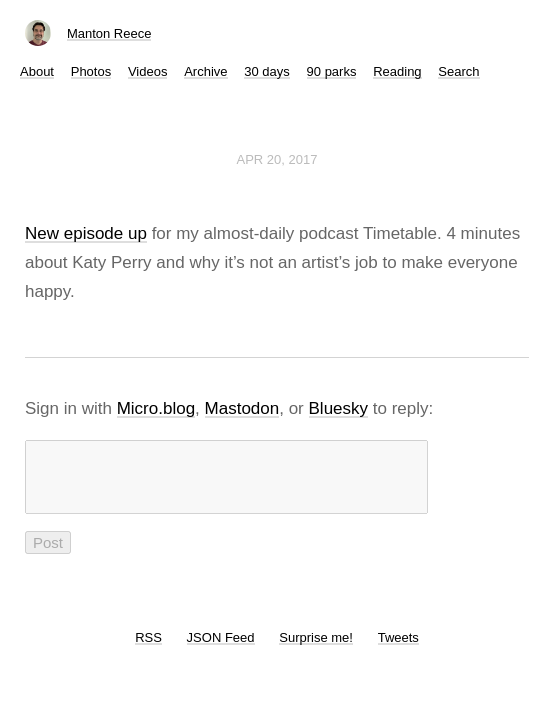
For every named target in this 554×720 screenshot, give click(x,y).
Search (458, 71)
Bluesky (339, 408)
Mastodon (242, 408)
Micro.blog (156, 408)
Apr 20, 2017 (277, 159)
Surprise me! (316, 649)
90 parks (332, 71)
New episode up (86, 233)
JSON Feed (221, 649)
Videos (148, 71)
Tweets (398, 649)
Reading (397, 71)
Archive (205, 71)
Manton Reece (109, 33)
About (37, 71)
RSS (148, 649)
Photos (91, 71)
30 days (267, 71)
